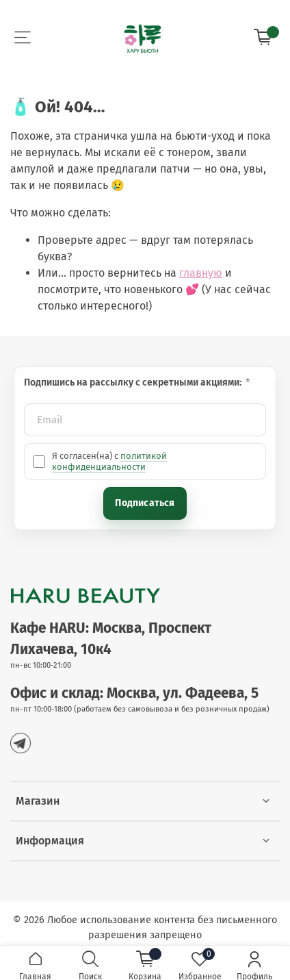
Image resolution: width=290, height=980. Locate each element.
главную (201, 273)
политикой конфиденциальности (109, 461)
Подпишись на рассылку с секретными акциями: (134, 382)
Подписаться (145, 503)
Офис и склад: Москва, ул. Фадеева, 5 (134, 693)
